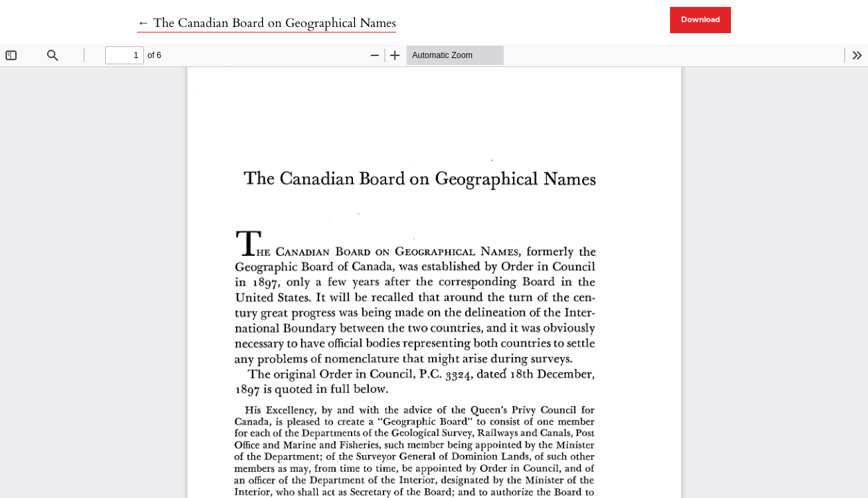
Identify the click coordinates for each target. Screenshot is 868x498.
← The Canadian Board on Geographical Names (266, 23)
